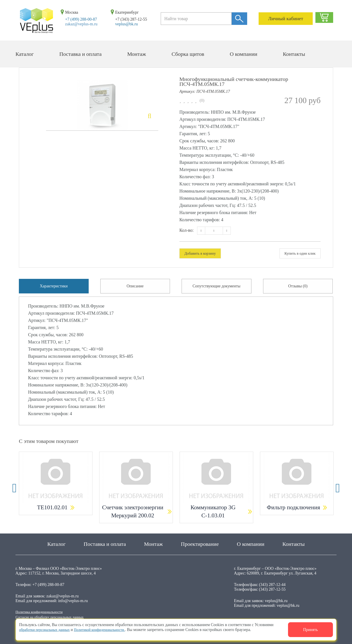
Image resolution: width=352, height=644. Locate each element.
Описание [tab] (135, 288)
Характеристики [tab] (54, 288)
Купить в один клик (298, 254)
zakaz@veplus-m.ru (81, 24)
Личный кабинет (286, 18)
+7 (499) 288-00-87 (81, 19)
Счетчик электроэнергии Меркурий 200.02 (133, 515)
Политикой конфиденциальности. (109, 630)
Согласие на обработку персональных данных (55, 617)
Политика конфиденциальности (43, 611)
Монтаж (137, 54)
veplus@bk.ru (126, 24)
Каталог (25, 54)
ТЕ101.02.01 (52, 511)
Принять (310, 630)
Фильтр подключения (293, 511)
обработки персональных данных (48, 630)
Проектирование (200, 543)
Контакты (294, 54)
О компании (244, 54)
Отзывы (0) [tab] (298, 288)
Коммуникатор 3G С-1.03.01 (213, 515)
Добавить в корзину (202, 254)
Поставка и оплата (80, 54)
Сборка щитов (188, 54)
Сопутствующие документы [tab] (216, 288)
